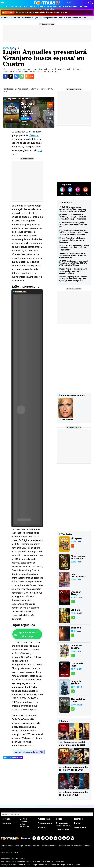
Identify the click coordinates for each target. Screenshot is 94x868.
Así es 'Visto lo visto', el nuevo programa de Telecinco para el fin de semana (73, 240)
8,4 (73, 617)
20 (50, 118)
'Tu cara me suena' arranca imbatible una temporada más (35, 12)
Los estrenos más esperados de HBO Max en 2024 (73, 793)
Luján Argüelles (66, 419)
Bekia (15, 865)
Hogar (63, 865)
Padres (41, 865)
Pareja (34, 865)
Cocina (53, 865)
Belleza (27, 865)
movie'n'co (60, 862)
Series (18, 7)
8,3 (73, 602)
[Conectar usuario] (92, 3)
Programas (71, 7)
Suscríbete (80, 827)
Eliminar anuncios (48, 24)
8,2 (73, 691)
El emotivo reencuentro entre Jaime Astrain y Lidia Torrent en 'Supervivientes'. (72, 255)
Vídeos (54, 7)
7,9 (73, 709)
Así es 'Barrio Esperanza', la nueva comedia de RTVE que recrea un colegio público (74, 248)
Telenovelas (63, 829)
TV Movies (24, 826)
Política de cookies (49, 846)
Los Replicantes (19, 858)
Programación (42, 7)
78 (31, 76)
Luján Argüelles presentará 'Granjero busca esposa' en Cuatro (61, 18)
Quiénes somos (7, 846)
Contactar (87, 846)
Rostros (78, 819)
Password (34, 135)
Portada (6, 819)
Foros (77, 823)
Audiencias (28, 7)
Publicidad (78, 846)
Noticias (10, 7)
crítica (50, 108)
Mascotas (76, 865)
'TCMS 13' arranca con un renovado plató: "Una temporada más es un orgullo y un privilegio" (72, 209)
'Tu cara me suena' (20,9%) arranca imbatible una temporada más (73, 225)
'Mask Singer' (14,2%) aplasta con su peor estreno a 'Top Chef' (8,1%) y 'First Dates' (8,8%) (73, 279)
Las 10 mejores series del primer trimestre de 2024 (72, 744)
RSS (3, 848)
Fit (58, 865)
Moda (21, 865)
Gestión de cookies (65, 846)
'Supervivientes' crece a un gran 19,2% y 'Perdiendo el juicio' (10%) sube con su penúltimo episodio (73, 232)
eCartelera (37, 862)
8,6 (73, 673)
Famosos (83, 7)
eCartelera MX (49, 862)
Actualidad (27, 18)
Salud (47, 865)
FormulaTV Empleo (24, 862)
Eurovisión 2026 (63, 826)
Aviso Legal (19, 846)
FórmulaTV (6, 18)
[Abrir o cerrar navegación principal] (2, 3)
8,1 (72, 635)
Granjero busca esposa (28, 107)
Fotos (61, 7)
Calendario (24, 822)
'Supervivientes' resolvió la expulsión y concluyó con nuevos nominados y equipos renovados (72, 217)
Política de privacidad (33, 846)
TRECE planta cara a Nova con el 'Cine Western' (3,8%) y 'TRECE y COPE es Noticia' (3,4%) (73, 263)
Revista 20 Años (47, 9)
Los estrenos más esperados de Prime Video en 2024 (73, 768)
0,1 (73, 546)
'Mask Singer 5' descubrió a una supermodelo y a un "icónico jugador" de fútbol (73, 271)
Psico (69, 865)
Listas (22, 824)
